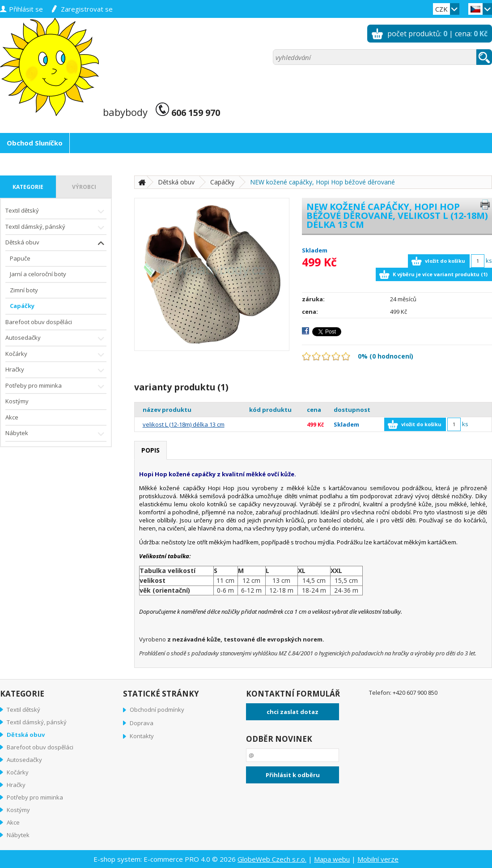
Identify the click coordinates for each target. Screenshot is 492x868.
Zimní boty (24, 290)
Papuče (20, 258)
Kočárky (56, 355)
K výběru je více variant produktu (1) (440, 274)
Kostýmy (17, 401)
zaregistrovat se (87, 9)
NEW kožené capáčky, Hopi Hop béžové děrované (322, 182)
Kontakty (142, 736)
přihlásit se (26, 9)
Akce (12, 417)
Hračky (56, 370)
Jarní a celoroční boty (38, 274)
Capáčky (22, 306)
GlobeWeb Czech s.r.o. (272, 859)
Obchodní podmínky (157, 710)
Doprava (142, 723)
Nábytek (56, 434)
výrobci (84, 187)
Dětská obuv (56, 243)
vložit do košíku (445, 261)
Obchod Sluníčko (35, 143)
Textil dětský (56, 212)
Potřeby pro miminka (56, 387)
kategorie (28, 187)
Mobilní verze (378, 859)
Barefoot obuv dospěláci (39, 322)
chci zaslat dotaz (293, 712)
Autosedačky (56, 339)
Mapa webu (332, 859)
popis (151, 450)
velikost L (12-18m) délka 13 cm (184, 424)
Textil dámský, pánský (56, 228)
